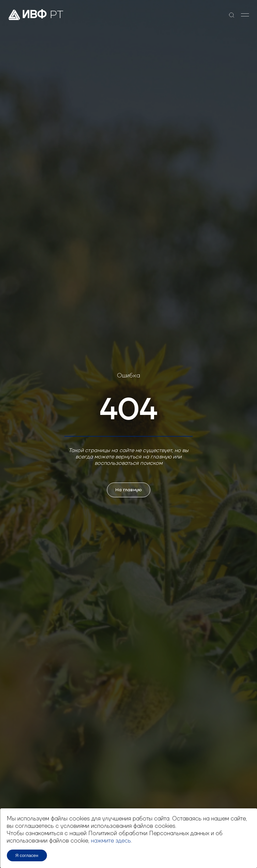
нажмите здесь (111, 841)
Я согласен (27, 855)
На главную (129, 490)
